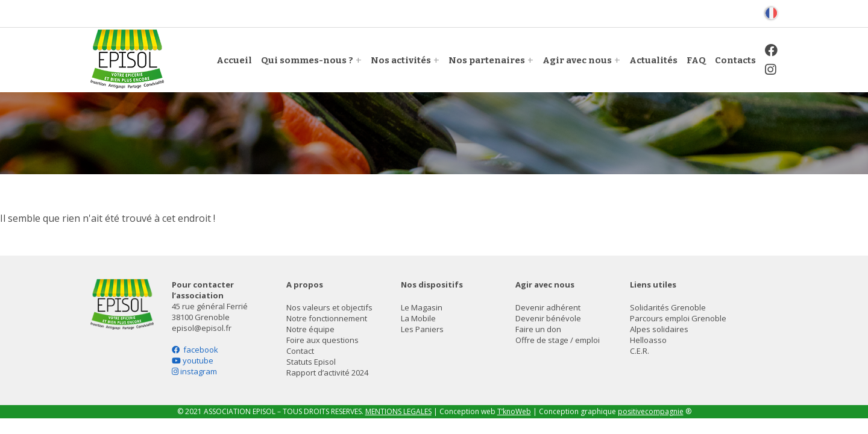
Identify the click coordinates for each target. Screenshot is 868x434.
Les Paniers (422, 329)
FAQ (696, 60)
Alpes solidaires (659, 329)
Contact (300, 351)
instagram (194, 371)
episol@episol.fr (202, 328)
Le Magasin (422, 307)
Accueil (234, 60)
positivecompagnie (651, 411)
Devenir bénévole (548, 318)
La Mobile (418, 318)
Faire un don (538, 329)
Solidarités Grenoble (668, 307)
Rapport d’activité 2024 (327, 373)
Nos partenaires (487, 60)
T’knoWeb (514, 411)
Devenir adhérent (548, 307)
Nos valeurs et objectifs (329, 307)
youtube (193, 360)
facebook (195, 350)
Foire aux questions (322, 340)
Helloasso (648, 340)
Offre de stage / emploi (558, 340)
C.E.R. (640, 351)
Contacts (735, 60)
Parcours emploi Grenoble (678, 318)
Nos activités (401, 60)
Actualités (653, 60)
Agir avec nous (577, 60)
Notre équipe (310, 329)
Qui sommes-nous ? (307, 60)
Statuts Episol (311, 362)
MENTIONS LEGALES (398, 411)
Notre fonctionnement (327, 318)
